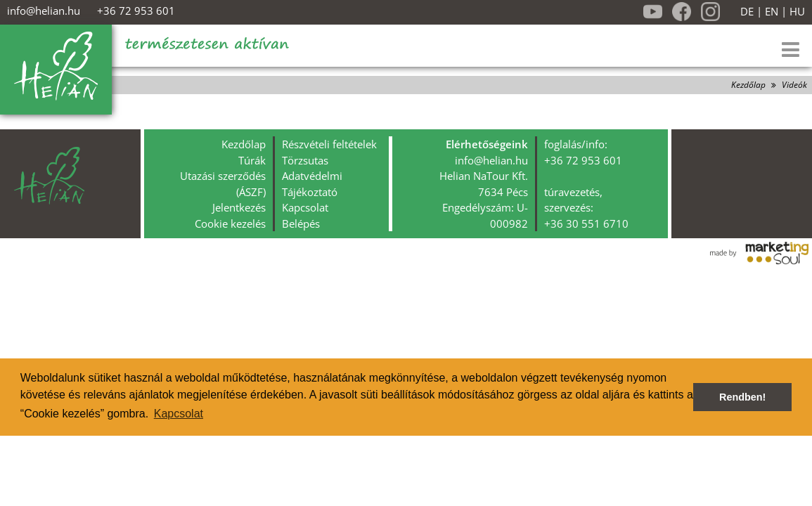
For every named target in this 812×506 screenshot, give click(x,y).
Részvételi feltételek (329, 144)
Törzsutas (305, 160)
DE (747, 12)
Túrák (252, 160)
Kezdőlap (748, 85)
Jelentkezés (239, 207)
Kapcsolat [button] (179, 414)
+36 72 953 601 (136, 11)
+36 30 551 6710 (586, 223)
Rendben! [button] (742, 397)
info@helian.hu (44, 11)
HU (797, 12)
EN (772, 12)
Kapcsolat (305, 207)
